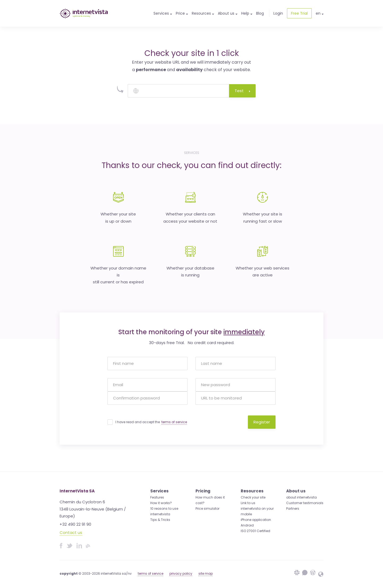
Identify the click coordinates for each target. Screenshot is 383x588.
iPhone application (256, 520)
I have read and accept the (151, 422)
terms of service (174, 422)
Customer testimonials (305, 503)
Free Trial (299, 13)
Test (242, 91)
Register (262, 422)
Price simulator (207, 509)
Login (278, 13)
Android (247, 525)
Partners (293, 509)
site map (206, 573)
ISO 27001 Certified (255, 531)
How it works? (161, 503)
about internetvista (301, 497)
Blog (260, 13)
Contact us (71, 532)
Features (157, 497)
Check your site (253, 497)
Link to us (248, 503)
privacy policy (181, 573)
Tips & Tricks (160, 520)
